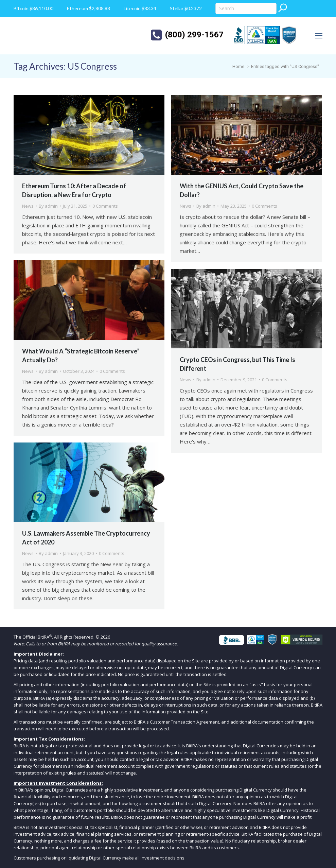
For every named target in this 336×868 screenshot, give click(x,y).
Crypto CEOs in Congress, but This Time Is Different (237, 364)
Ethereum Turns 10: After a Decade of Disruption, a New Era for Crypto (74, 190)
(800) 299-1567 (194, 35)
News (28, 206)
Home (238, 66)
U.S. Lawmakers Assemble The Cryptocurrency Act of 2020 (86, 538)
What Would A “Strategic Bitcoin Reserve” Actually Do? (81, 355)
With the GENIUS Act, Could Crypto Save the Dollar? (242, 190)
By (48, 206)
